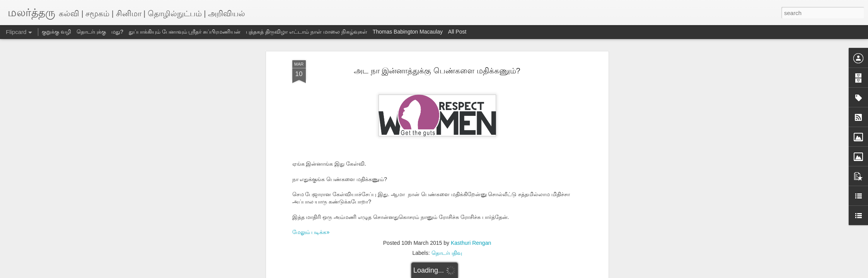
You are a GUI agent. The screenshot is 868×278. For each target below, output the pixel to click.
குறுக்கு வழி (56, 32)
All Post (457, 32)
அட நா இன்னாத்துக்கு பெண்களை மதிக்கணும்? (437, 71)
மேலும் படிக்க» (311, 232)
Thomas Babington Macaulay (408, 32)
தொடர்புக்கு (91, 32)
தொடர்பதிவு (447, 253)
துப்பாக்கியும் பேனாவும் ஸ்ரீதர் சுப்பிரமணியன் (185, 32)
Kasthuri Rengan (471, 243)
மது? (117, 32)
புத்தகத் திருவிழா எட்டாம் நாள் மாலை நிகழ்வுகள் (306, 32)
